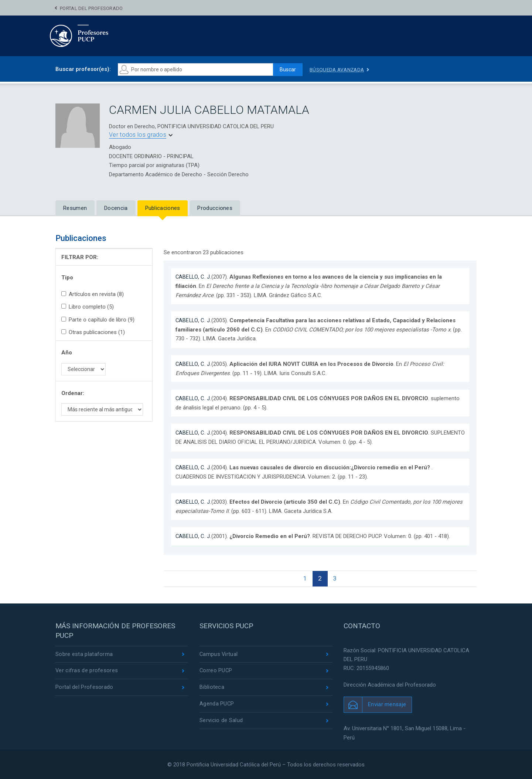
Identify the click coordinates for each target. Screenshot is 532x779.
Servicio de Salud (221, 721)
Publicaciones (163, 208)
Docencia (116, 208)
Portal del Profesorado (91, 8)
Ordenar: (73, 393)
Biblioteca (212, 687)
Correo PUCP (216, 671)
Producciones (215, 208)
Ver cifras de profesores (87, 671)
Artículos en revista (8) (93, 294)
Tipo (67, 278)
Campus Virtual (219, 654)
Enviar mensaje (387, 704)
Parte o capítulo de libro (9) (98, 320)
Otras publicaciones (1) (93, 332)
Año (67, 353)
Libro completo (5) (88, 307)
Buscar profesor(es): (83, 69)
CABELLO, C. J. (194, 277)
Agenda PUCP (217, 704)
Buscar (287, 69)
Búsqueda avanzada (338, 69)
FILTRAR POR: (80, 257)
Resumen (75, 208)
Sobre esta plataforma (84, 654)
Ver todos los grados (138, 135)
